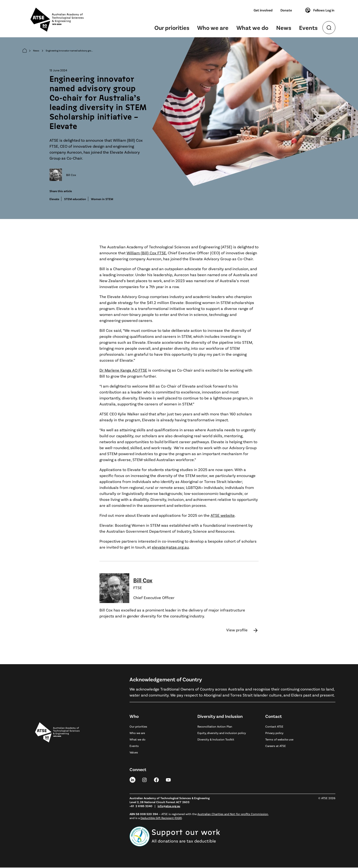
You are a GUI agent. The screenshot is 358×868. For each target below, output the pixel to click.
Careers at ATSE (276, 746)
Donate (286, 10)
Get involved (263, 10)
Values (134, 753)
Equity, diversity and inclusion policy (222, 733)
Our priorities (172, 27)
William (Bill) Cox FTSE (146, 253)
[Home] (25, 51)
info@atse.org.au (169, 806)
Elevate (54, 199)
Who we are (213, 27)
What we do (252, 27)
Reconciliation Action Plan (215, 727)
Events (308, 27)
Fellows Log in (320, 10)
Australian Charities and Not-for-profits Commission (233, 814)
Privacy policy (274, 733)
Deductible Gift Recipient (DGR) (161, 818)
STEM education (75, 199)
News (284, 27)
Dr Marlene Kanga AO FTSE (123, 370)
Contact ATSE (274, 727)
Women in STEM (102, 199)
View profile (242, 631)
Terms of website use (279, 740)
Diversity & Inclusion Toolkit (216, 740)
